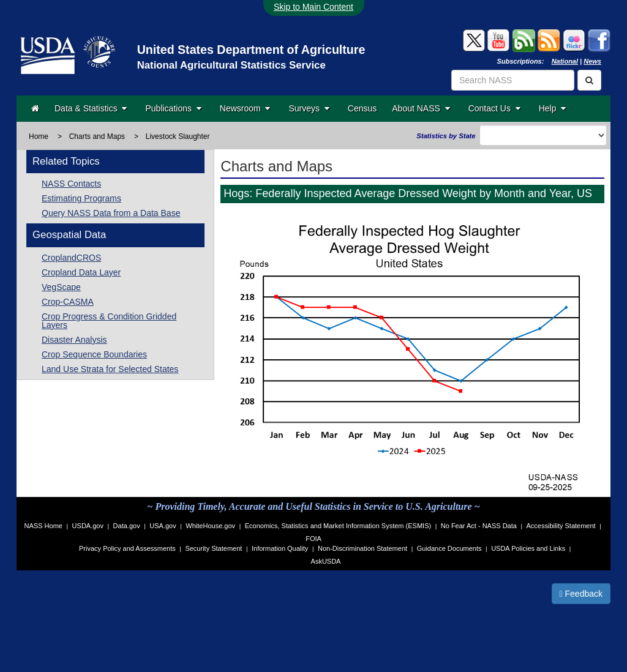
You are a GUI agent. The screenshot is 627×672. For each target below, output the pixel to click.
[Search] (589, 80)
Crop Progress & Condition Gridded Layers (109, 321)
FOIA (313, 539)
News (592, 61)
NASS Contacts (71, 184)
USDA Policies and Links (528, 548)
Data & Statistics (91, 108)
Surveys (309, 108)
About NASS (421, 108)
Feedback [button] (581, 594)
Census (362, 108)
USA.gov (163, 526)
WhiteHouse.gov (210, 526)
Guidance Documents (449, 548)
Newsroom (245, 108)
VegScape (61, 287)
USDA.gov (88, 526)
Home (39, 136)
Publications (173, 108)
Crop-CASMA (68, 302)
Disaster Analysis (74, 340)
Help (553, 108)
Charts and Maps (97, 136)
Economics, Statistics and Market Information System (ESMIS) (338, 526)
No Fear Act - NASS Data (479, 526)
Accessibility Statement (561, 526)
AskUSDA (326, 561)
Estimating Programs (81, 198)
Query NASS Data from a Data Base (111, 213)
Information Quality (280, 548)
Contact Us (494, 108)
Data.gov (127, 526)
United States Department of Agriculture (251, 50)
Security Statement (213, 548)
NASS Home (43, 526)
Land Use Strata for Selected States (110, 369)
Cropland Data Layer (81, 272)
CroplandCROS (71, 258)
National (565, 61)
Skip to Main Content (313, 7)
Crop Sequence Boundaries (94, 354)
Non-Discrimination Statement (362, 548)
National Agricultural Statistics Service (231, 65)
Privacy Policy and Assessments (127, 548)
